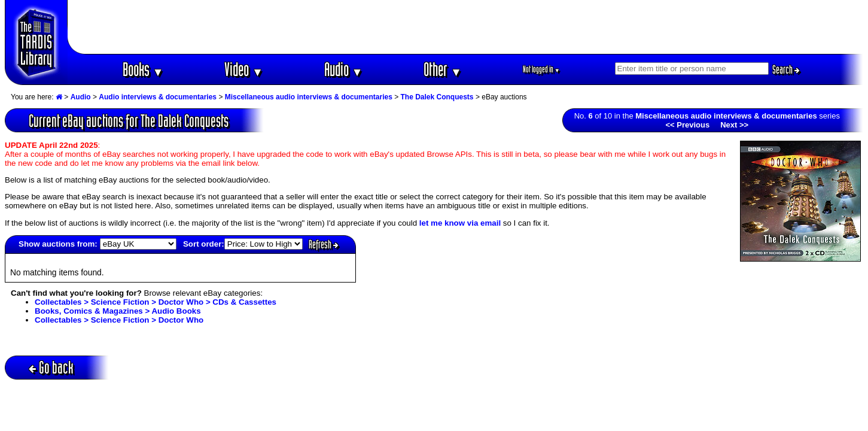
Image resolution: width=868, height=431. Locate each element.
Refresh (324, 244)
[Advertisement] (465, 27)
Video (244, 69)
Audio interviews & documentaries (158, 97)
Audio (344, 69)
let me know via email (460, 223)
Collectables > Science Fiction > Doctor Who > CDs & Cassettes (156, 302)
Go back (51, 367)
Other (443, 69)
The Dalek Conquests (437, 97)
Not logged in (542, 69)
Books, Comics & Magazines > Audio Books (118, 311)
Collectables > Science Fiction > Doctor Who (119, 320)
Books (143, 69)
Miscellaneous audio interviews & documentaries (309, 97)
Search (786, 69)
